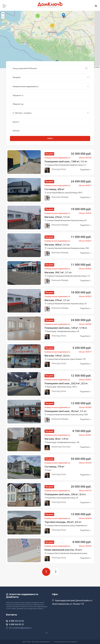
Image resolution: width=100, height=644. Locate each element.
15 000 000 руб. (81, 514)
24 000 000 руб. (81, 320)
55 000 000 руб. (81, 459)
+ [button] (3, 14)
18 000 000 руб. (81, 209)
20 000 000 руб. (81, 487)
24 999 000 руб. (81, 181)
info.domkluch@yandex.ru (19, 628)
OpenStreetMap (94, 67)
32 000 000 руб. (81, 154)
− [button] (3, 17)
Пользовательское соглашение (65, 642)
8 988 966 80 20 (15, 624)
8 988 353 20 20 (15, 621)
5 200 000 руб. (82, 348)
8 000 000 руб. (82, 542)
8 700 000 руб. (82, 431)
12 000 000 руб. (81, 403)
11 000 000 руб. (81, 237)
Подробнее (86, 170)
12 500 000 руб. (81, 376)
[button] (50, 77)
